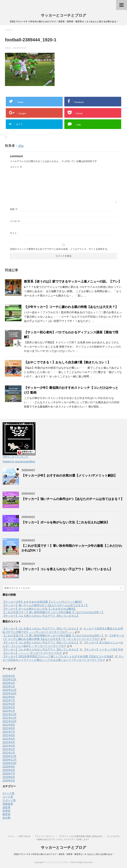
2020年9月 (9, 767)
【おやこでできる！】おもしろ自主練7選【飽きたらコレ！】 (67, 362)
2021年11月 (10, 718)
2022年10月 (10, 693)
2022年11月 (10, 690)
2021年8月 (9, 728)
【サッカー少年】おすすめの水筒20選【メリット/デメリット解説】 (69, 475)
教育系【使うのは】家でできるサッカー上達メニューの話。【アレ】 (73, 281)
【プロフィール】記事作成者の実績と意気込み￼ (80, 836)
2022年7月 (9, 700)
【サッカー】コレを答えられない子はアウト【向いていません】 (67, 569)
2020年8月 (9, 770)
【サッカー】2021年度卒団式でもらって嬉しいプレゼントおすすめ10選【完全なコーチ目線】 (58, 656)
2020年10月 (10, 763)
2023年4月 (9, 683)
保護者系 (8, 804)
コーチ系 (8, 797)
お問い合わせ (24, 836)
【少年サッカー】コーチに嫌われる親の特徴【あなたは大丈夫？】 (71, 307)
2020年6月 (9, 777)
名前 (14, 209)
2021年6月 (9, 735)
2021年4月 (9, 742)
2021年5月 (9, 739)
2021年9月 (9, 725)
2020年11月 (10, 760)
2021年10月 (10, 721)
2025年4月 (9, 676)
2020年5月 (9, 781)
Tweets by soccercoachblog (19, 462)
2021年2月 (9, 749)
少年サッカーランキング (15, 457)
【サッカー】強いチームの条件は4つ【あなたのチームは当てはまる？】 (73, 499)
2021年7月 (9, 732)
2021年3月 (9, 746)
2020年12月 (10, 756)
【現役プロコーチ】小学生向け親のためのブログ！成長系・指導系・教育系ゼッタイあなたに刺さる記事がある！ (63, 854)
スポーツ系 (9, 800)
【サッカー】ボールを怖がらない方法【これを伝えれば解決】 (65, 522)
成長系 (6, 807)
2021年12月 (10, 714)
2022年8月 (9, 697)
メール (15, 221)
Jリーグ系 (8, 793)
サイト (13, 233)
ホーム (11, 836)
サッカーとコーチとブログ (63, 15)
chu (21, 146)
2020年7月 (9, 774)
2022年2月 (9, 707)
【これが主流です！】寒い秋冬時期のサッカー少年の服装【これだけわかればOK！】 (53, 612)
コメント (16, 167)
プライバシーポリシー (44, 836)
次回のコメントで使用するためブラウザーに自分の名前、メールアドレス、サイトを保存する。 (60, 249)
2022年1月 (9, 711)
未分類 (6, 818)
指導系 (6, 811)
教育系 (6, 814)
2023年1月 (9, 686)
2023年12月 (10, 680)
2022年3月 (9, 704)
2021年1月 (9, 753)
